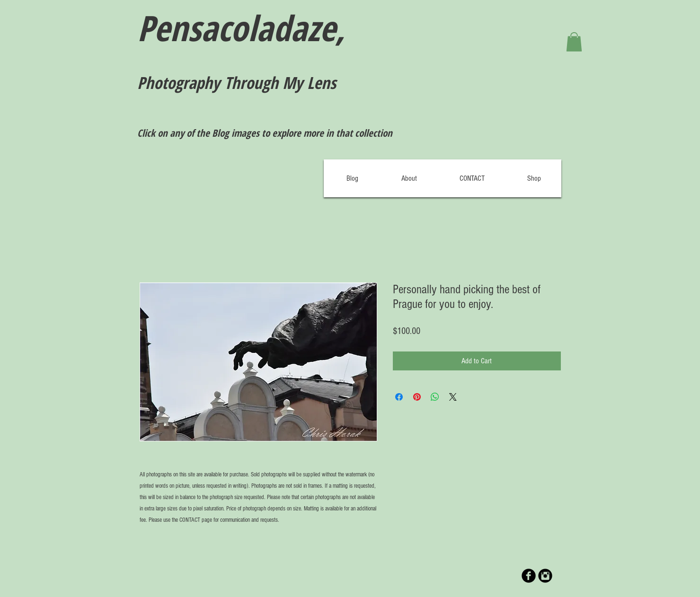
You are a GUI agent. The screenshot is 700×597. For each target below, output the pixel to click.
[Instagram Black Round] (545, 576)
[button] (574, 42)
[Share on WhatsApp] (435, 397)
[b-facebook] (529, 576)
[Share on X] (453, 397)
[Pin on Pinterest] (417, 397)
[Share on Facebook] (399, 397)
